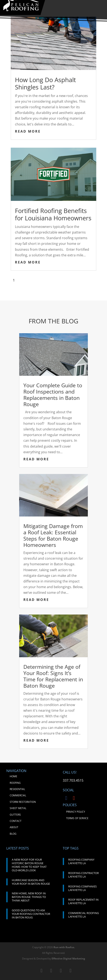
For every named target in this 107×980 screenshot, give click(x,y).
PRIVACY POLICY (76, 812)
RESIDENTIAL (17, 789)
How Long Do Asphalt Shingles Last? (45, 83)
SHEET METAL (18, 808)
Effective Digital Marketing (68, 959)
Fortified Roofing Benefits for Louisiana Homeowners (53, 214)
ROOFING (15, 783)
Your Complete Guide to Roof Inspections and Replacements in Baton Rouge (53, 395)
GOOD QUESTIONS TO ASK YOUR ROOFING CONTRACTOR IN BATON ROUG (31, 914)
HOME (13, 776)
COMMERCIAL (18, 795)
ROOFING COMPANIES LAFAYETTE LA (82, 888)
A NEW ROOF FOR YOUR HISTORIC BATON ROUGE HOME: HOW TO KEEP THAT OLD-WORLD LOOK (29, 865)
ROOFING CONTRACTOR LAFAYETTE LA (84, 875)
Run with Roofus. (64, 947)
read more (28, 131)
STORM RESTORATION (23, 802)
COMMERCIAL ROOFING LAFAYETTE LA (84, 915)
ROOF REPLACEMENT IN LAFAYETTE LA (83, 901)
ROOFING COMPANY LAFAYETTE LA (81, 861)
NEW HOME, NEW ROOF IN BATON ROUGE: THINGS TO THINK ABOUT (29, 897)
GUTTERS (15, 815)
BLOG (13, 834)
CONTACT (16, 821)
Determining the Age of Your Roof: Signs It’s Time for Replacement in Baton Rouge (53, 676)
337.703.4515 (73, 780)
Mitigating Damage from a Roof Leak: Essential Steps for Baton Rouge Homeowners (53, 535)
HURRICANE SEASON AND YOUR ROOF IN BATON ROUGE (31, 882)
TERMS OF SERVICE (77, 818)
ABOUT (14, 827)
